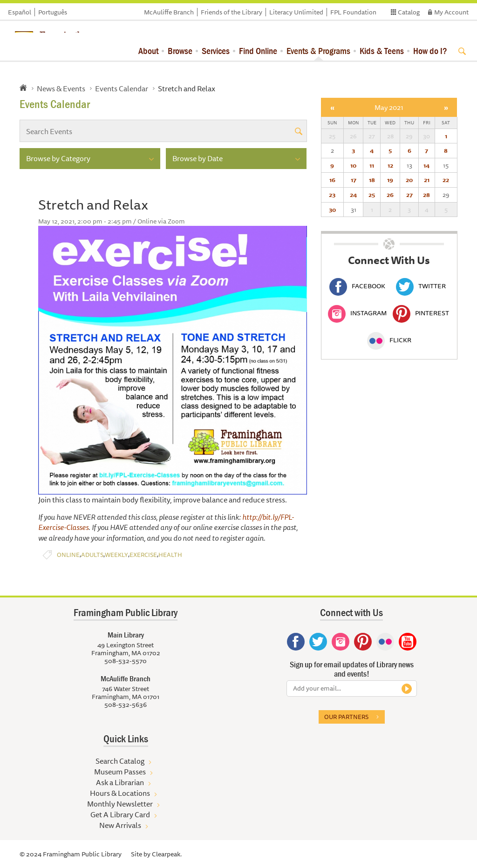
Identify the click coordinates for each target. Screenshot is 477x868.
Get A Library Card (120, 814)
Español (20, 12)
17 (354, 180)
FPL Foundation (353, 12)
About (148, 51)
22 (446, 180)
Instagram (357, 313)
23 (332, 195)
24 (353, 195)
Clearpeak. (167, 854)
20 (409, 180)
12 (390, 165)
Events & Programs (318, 51)
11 (372, 165)
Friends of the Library (232, 12)
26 (390, 195)
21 (427, 180)
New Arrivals (120, 825)
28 (426, 195)
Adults (92, 555)
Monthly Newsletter (120, 804)
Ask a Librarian (120, 782)
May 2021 (389, 107)
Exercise (143, 555)
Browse (180, 51)
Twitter (421, 286)
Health (170, 555)
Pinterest (421, 313)
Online (68, 555)
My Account (451, 12)
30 (332, 210)
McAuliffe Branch (169, 12)
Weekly (116, 555)
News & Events (61, 88)
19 (390, 180)
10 (353, 165)
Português (53, 12)
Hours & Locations (120, 793)
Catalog (409, 12)
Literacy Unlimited (296, 12)
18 (372, 180)
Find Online (258, 51)
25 (372, 195)
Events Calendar (122, 88)
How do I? (430, 51)
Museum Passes (120, 772)
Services (216, 51)
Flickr (389, 340)
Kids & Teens (382, 51)
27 (409, 195)
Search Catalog (120, 761)
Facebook (357, 286)
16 (332, 180)
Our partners (346, 717)
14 (426, 165)
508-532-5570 (126, 661)
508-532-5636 (126, 705)
